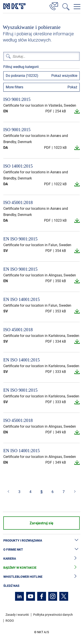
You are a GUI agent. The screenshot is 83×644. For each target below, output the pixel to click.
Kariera (41, 559)
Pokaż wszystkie (64, 76)
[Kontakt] (54, 6)
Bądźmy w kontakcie (41, 568)
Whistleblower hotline (41, 577)
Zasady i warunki (17, 615)
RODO (10, 621)
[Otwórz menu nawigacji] (77, 7)
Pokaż (72, 87)
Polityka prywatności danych (53, 615)
